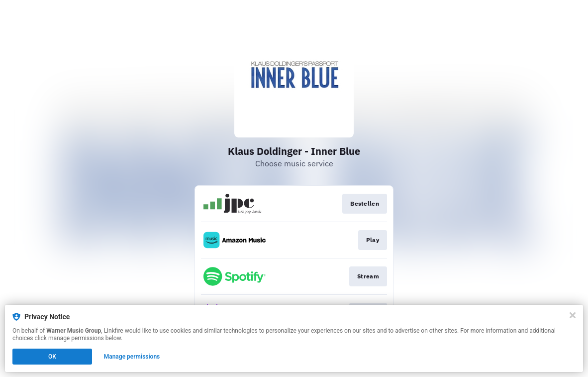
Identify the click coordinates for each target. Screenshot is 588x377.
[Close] (573, 315)
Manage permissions (132, 357)
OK (52, 357)
